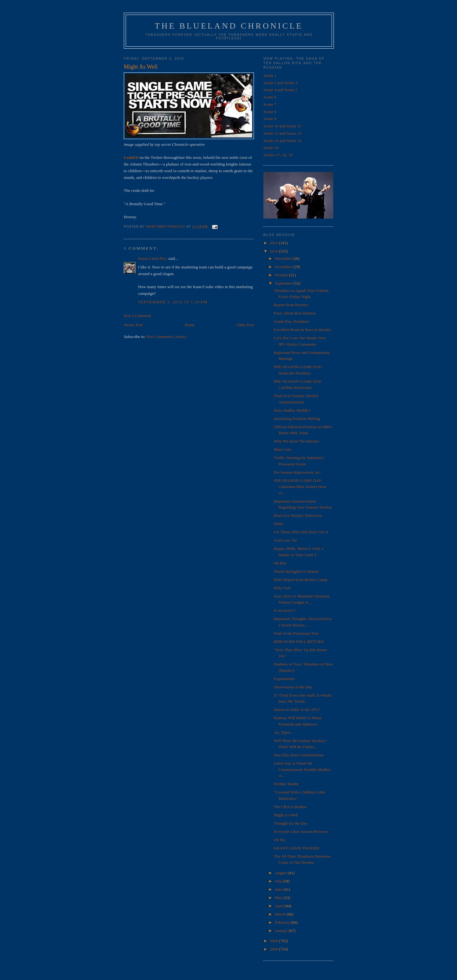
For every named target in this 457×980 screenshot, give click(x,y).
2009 (274, 941)
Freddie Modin (286, 784)
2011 (274, 243)
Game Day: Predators (291, 321)
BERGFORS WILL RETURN (298, 642)
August (281, 873)
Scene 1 (270, 75)
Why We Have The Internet (296, 441)
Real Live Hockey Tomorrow (298, 515)
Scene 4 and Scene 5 (280, 90)
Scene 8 (270, 112)
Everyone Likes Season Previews (301, 831)
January (282, 931)
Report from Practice (291, 305)
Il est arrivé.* (285, 610)
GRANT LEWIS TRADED (296, 848)
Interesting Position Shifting (297, 419)
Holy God (282, 588)
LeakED (131, 157)
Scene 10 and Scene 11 (282, 126)
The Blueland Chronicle (229, 26)
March (281, 914)
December (284, 258)
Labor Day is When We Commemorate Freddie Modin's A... (302, 769)
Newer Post (133, 325)
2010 (274, 251)
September (284, 283)
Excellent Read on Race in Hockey (302, 330)
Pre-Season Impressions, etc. (297, 472)
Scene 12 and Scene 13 (282, 133)
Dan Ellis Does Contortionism (298, 755)
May (279, 898)
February (283, 922)
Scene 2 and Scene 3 (280, 83)
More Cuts (282, 449)
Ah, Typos (282, 732)
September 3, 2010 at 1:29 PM (173, 302)
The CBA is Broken (290, 807)
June (279, 889)
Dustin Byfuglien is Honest (296, 571)
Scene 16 (271, 148)
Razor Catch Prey (153, 258)
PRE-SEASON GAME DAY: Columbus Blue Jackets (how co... (300, 487)
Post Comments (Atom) (166, 337)
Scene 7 (270, 104)
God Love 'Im (285, 540)
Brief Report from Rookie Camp (300, 580)
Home (190, 325)
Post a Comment (137, 316)
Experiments (284, 679)
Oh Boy (280, 563)
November (284, 267)
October (282, 275)
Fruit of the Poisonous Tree (296, 633)
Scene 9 (270, 119)
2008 (274, 949)
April (280, 906)
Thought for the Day (291, 823)
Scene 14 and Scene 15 (282, 141)
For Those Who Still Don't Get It (301, 532)
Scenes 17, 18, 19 (278, 155)
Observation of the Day (293, 687)
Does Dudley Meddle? (292, 410)
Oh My (279, 840)
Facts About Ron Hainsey (295, 313)
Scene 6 (270, 97)
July (279, 881)
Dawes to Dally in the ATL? (297, 710)
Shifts (278, 524)
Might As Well (286, 815)
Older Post (245, 325)
